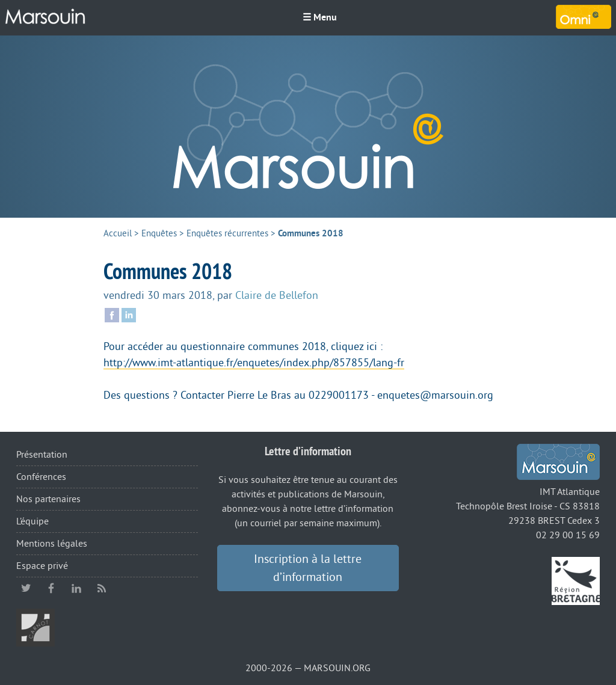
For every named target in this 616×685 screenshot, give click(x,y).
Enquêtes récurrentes (227, 234)
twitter (26, 588)
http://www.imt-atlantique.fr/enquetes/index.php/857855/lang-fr (254, 363)
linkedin (76, 588)
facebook (51, 588)
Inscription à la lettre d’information (308, 568)
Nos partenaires (48, 499)
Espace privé (42, 566)
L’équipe (32, 521)
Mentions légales (52, 544)
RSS (102, 588)
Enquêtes (159, 234)
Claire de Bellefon (277, 295)
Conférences (41, 477)
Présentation (42, 455)
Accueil (118, 234)
